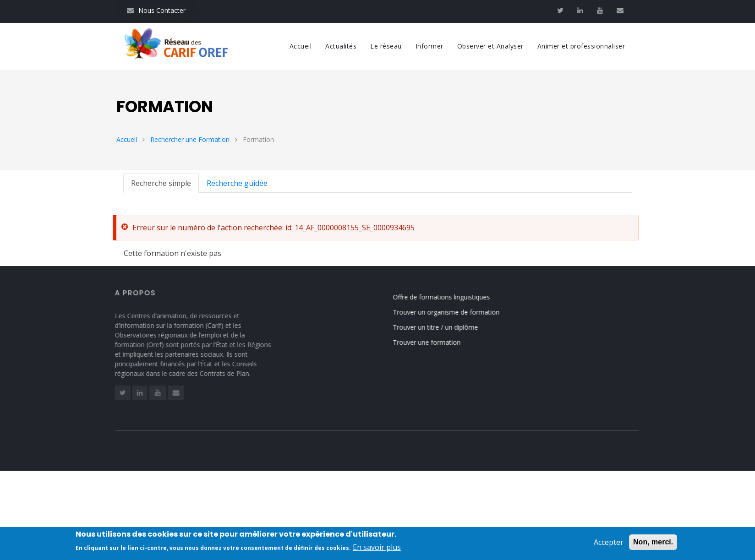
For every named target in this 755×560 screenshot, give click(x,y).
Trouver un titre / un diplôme (442, 327)
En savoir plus (377, 549)
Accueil (301, 46)
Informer (429, 46)
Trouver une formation (433, 342)
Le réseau (386, 46)
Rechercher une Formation (190, 139)
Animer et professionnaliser (581, 46)
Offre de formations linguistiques (448, 297)
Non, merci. (653, 543)
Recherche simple (161, 183)
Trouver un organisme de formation (452, 312)
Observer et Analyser (490, 46)
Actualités (341, 46)
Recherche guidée (237, 183)
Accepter (609, 544)
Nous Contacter (156, 10)
